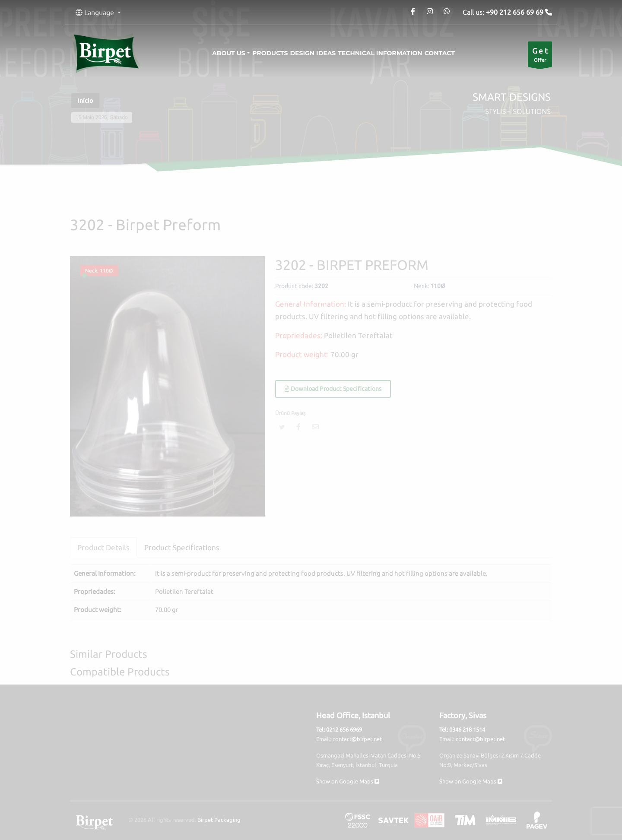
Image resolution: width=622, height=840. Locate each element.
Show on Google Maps (348, 781)
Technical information (387, 53)
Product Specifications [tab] (182, 547)
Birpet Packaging (219, 820)
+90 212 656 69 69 (516, 12)
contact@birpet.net (357, 739)
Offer (540, 56)
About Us (215, 53)
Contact (454, 53)
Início (85, 101)
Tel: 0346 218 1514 (462, 729)
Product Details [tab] (103, 547)
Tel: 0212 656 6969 (339, 729)
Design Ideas (313, 53)
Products (263, 53)
